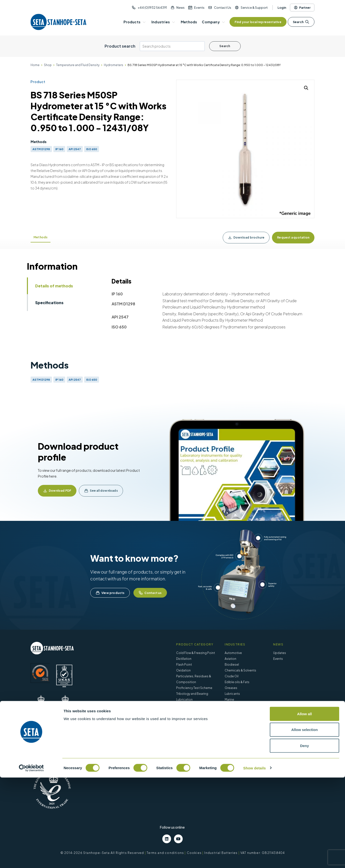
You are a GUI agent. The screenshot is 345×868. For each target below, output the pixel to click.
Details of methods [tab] (54, 286)
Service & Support (254, 8)
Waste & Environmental (241, 711)
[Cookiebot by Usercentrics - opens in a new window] (31, 859)
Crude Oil (232, 676)
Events (199, 8)
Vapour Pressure (188, 705)
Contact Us (223, 8)
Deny (305, 836)
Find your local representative (258, 22)
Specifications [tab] (49, 303)
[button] (306, 88)
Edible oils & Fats (237, 682)
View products (110, 593)
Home (35, 65)
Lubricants (232, 694)
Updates (280, 653)
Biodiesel (232, 665)
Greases (231, 688)
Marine (229, 700)
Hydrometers (114, 65)
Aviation (230, 659)
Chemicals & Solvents (240, 670)
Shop (48, 65)
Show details (255, 858)
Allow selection (304, 820)
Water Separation (189, 717)
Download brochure (246, 238)
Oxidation (183, 670)
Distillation (184, 659)
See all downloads (104, 491)
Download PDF (60, 491)
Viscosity (183, 711)
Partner (302, 8)
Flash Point (184, 665)
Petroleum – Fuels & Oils (242, 705)
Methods (41, 237)
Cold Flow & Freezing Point (196, 653)
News (181, 8)
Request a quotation (293, 237)
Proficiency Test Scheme (194, 688)
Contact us (150, 593)
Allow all (305, 804)
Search (301, 22)
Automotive (233, 653)
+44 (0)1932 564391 (152, 8)
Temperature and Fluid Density (78, 65)
